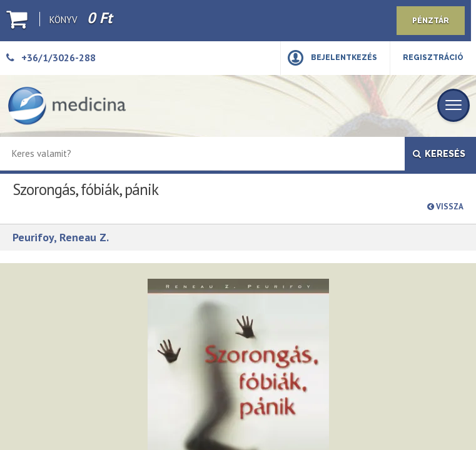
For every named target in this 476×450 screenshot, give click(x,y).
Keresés (439, 154)
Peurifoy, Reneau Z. (61, 237)
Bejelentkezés (344, 57)
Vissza (445, 207)
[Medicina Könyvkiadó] (67, 106)
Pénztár (431, 21)
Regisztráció (433, 57)
